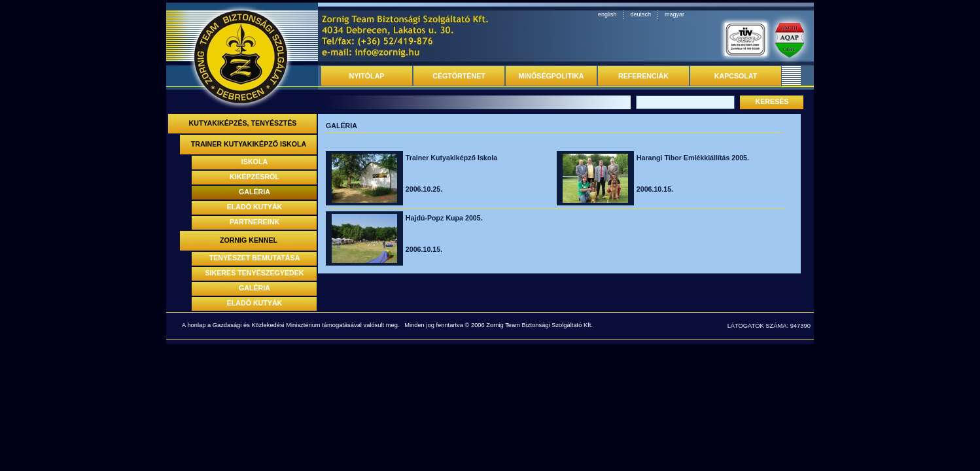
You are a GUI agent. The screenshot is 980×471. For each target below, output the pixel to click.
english (607, 14)
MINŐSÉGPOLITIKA (551, 76)
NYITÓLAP (367, 76)
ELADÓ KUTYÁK (255, 207)
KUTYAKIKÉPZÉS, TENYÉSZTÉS (243, 123)
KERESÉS (772, 101)
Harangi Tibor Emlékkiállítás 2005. (693, 158)
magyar (674, 14)
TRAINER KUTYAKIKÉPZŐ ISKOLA (249, 144)
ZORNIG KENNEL (249, 240)
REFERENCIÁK (643, 76)
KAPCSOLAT (736, 76)
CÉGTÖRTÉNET (459, 76)
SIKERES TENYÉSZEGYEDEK (255, 273)
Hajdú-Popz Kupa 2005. (444, 218)
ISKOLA (254, 162)
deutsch (641, 14)
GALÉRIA (254, 192)
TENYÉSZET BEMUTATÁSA (255, 258)
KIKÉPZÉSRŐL (254, 177)
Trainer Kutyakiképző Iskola (451, 158)
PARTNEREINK (254, 222)
